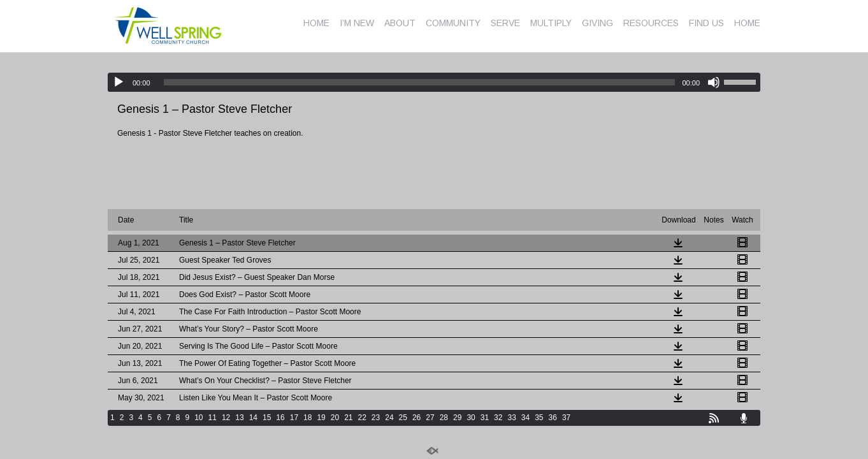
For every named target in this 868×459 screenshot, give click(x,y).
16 (280, 418)
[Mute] (714, 82)
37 (566, 418)
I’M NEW (357, 23)
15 (267, 418)
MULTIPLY (551, 23)
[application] (434, 82)
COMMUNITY (453, 23)
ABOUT (400, 23)
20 (335, 418)
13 (239, 418)
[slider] (420, 82)
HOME (316, 23)
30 (471, 418)
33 (511, 418)
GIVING (597, 23)
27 (430, 418)
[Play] (119, 82)
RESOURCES (651, 23)
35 (539, 418)
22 (362, 418)
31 (485, 418)
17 (294, 418)
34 (525, 418)
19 (321, 418)
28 (444, 418)
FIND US (706, 23)
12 (226, 418)
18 (307, 418)
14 (253, 418)
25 (403, 418)
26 (416, 418)
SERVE (505, 23)
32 (498, 418)
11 (213, 418)
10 (199, 418)
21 (348, 418)
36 (553, 418)
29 (457, 418)
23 (376, 418)
